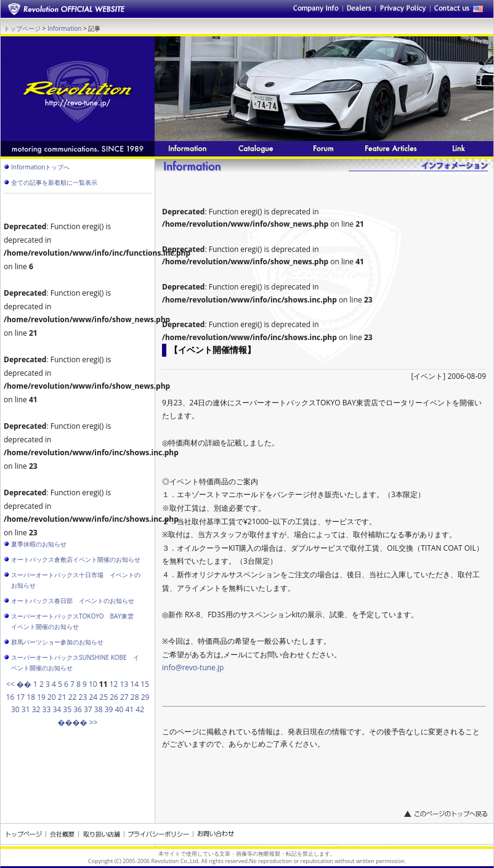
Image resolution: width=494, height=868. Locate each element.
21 (62, 697)
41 (129, 709)
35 (67, 709)
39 (109, 709)
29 (145, 697)
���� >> (78, 722)
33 (47, 709)
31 (26, 709)
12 (114, 684)
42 (140, 709)
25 (103, 697)
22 (73, 697)
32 (36, 709)
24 (93, 697)
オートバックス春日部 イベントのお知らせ (73, 601)
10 (93, 684)
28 (135, 697)
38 (99, 709)
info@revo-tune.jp (193, 667)
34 (57, 709)
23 (83, 697)
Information (64, 28)
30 (15, 709)
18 (31, 697)
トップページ (22, 28)
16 (10, 697)
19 (41, 697)
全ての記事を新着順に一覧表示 (54, 182)
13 (124, 684)
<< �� (19, 684)
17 (20, 697)
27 (124, 697)
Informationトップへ (40, 167)
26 (114, 697)
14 (134, 684)
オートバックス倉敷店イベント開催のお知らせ (76, 559)
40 (119, 709)
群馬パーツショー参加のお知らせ (57, 642)
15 (145, 684)
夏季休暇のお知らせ (39, 544)
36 (78, 709)
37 (88, 709)
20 (52, 697)
